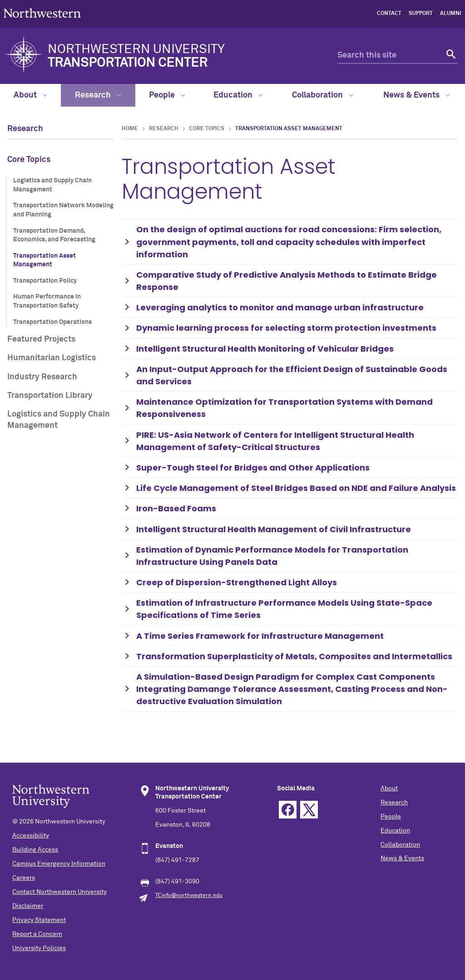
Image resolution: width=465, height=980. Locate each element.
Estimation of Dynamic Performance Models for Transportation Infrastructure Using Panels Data (272, 556)
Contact (389, 14)
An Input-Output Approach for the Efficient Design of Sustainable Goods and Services (292, 375)
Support (421, 14)
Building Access (35, 850)
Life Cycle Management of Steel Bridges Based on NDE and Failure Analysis (296, 488)
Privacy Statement (39, 920)
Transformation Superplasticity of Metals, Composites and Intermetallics (294, 656)
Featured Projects (41, 339)
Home (130, 129)
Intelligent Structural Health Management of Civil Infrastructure (274, 529)
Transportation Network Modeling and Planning (63, 210)
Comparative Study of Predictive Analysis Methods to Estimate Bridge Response (287, 281)
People (167, 95)
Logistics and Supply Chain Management (52, 185)
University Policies (39, 948)
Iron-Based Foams (176, 508)
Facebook (288, 810)
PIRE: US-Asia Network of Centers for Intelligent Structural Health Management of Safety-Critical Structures (275, 441)
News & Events (417, 95)
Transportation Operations (52, 322)
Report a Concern (37, 934)
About (30, 95)
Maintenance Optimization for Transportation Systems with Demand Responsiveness (284, 408)
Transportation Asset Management (45, 260)
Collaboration (323, 95)
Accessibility (31, 836)
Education (238, 95)
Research (98, 95)
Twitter (309, 810)
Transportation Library (50, 396)
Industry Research (42, 377)
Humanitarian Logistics (52, 358)
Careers (24, 878)
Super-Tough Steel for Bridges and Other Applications (253, 468)
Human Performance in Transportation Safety (47, 301)
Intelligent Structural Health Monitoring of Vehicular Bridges (265, 349)
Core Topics (29, 160)
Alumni (451, 14)
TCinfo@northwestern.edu (189, 896)
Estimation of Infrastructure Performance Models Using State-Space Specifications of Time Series (284, 609)
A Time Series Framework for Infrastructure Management (260, 636)
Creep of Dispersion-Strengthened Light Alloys (237, 582)
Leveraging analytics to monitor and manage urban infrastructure (280, 307)
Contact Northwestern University (59, 892)
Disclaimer (28, 906)
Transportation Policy (45, 281)
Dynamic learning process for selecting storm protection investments (286, 328)
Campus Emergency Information (59, 864)
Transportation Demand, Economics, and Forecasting (54, 235)
